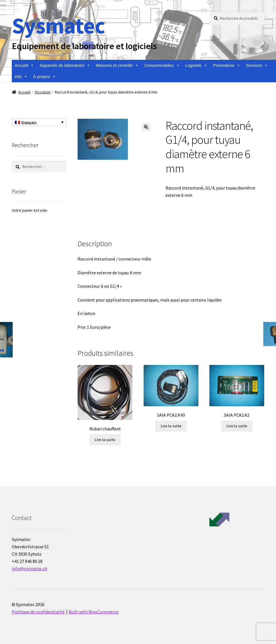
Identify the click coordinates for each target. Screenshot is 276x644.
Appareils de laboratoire (65, 65)
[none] (39, 122)
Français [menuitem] (29, 122)
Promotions (227, 65)
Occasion (43, 92)
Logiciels (196, 65)
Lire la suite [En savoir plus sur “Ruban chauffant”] (105, 440)
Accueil (24, 65)
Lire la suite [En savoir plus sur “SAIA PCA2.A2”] (237, 426)
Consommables (162, 65)
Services (257, 65)
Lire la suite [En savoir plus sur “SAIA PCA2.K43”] (171, 426)
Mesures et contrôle (117, 65)
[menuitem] (39, 122)
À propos (45, 77)
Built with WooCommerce (93, 612)
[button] (146, 127)
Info (21, 77)
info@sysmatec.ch (30, 568)
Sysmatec (58, 25)
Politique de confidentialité (38, 612)
